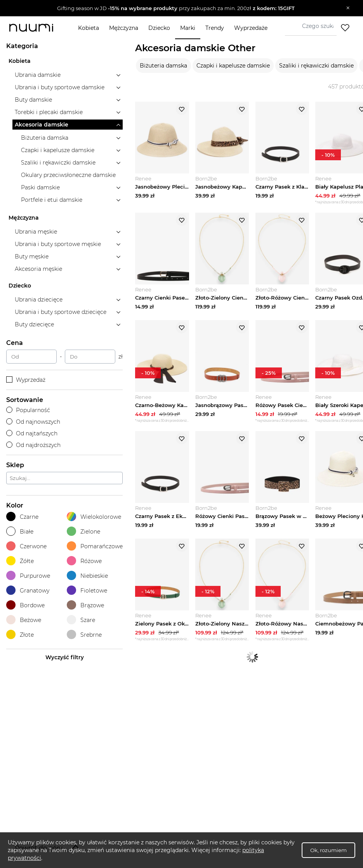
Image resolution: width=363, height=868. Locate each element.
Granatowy (28, 590)
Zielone (83, 531)
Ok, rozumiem (328, 850)
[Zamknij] (348, 8)
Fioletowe (87, 590)
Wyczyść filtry (65, 657)
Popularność (28, 410)
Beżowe (24, 620)
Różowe (84, 561)
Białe (20, 531)
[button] (176, 8)
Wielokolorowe (94, 517)
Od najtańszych (32, 433)
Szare (81, 620)
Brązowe (85, 605)
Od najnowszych (33, 422)
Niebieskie (87, 576)
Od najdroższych (33, 445)
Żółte (20, 561)
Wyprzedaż (26, 380)
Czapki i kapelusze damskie (233, 66)
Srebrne (84, 635)
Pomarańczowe (95, 546)
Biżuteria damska (163, 66)
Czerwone (26, 546)
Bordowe (25, 605)
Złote (20, 635)
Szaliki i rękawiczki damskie (316, 66)
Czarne (22, 517)
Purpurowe (28, 576)
